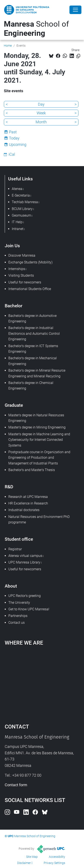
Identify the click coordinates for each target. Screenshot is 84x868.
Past (13, 132)
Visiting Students (21, 275)
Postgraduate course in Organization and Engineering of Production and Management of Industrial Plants (39, 458)
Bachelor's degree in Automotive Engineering (32, 318)
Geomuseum (21, 215)
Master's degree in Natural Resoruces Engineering (36, 418)
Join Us (12, 246)
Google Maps (42, 683)
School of (36, 29)
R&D (9, 487)
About (11, 586)
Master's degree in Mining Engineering (37, 427)
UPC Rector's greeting (25, 596)
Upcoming (18, 144)
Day (41, 104)
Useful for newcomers (25, 282)
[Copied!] (78, 56)
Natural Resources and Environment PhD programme (39, 520)
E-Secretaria (21, 195)
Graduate (14, 405)
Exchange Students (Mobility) (30, 262)
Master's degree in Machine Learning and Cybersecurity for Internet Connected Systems (39, 440)
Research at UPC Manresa (28, 497)
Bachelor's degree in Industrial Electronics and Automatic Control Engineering (34, 333)
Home (8, 46)
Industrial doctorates (24, 510)
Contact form (16, 785)
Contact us (16, 623)
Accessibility (57, 857)
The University (19, 603)
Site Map (32, 857)
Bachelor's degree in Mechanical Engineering (33, 361)
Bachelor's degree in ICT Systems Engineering (33, 349)
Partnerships (18, 616)
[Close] (75, 10)
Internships (17, 269)
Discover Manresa (22, 255)
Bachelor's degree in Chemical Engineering (31, 386)
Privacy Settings (54, 863)
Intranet (18, 229)
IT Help (17, 222)
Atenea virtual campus (25, 556)
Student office (19, 539)
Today (14, 138)
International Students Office (30, 289)
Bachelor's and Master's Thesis (32, 470)
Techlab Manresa (25, 202)
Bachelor (13, 306)
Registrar (15, 549)
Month (41, 122)
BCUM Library (22, 209)
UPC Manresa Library (24, 562)
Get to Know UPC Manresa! (29, 609)
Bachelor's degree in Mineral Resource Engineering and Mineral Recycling (37, 373)
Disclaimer (24, 863)
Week (41, 113)
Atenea (17, 189)
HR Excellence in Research (28, 503)
